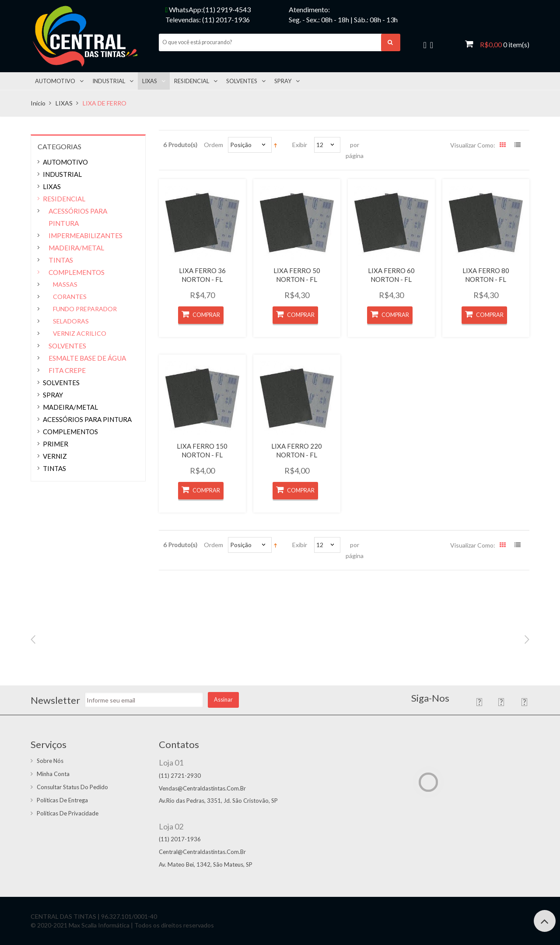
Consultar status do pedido (72, 787)
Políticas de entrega (62, 800)
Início (38, 103)
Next (527, 639)
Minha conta (53, 774)
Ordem (213, 145)
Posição (241, 145)
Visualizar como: (473, 145)
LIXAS (64, 103)
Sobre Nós (50, 761)
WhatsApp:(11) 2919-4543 (208, 9)
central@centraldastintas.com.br (202, 852)
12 (320, 145)
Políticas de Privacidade (68, 813)
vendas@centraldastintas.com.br (202, 788)
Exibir (300, 145)
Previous (33, 639)
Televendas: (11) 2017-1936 (208, 19)
